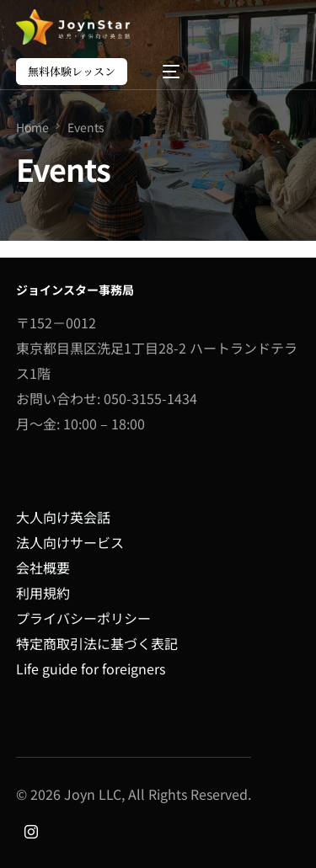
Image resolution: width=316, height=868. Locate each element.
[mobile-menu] (163, 72)
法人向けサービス (70, 542)
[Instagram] (31, 830)
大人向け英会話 (63, 517)
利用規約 (43, 593)
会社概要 (43, 567)
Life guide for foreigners (91, 668)
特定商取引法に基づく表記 (97, 643)
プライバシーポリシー (83, 618)
